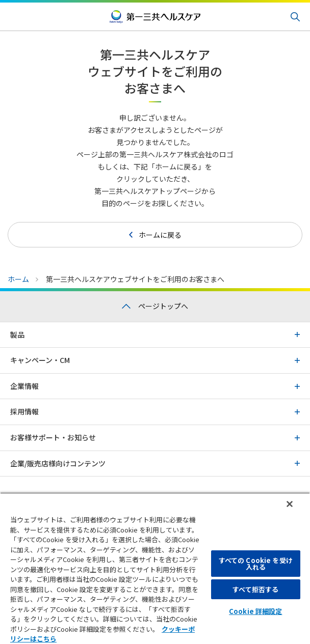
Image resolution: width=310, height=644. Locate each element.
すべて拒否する (255, 589)
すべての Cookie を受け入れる (256, 564)
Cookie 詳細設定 (255, 611)
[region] (155, 568)
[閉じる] (290, 504)
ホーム (18, 279)
